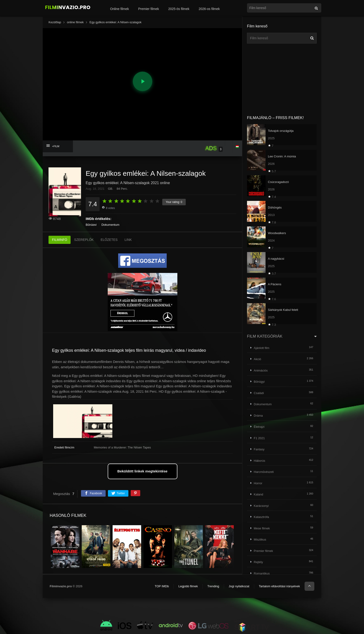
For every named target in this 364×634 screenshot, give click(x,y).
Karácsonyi (261, 506)
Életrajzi (259, 427)
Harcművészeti (264, 472)
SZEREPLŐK (84, 240)
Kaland (258, 494)
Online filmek (119, 9)
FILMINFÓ (60, 240)
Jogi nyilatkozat (239, 586)
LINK (128, 240)
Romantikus (262, 573)
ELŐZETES (109, 240)
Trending (213, 586)
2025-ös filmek (179, 9)
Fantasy (259, 449)
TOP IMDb (162, 586)
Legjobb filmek (188, 586)
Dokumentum (110, 225)
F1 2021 (259, 438)
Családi (259, 393)
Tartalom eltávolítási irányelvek (279, 586)
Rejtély (258, 562)
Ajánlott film (262, 348)
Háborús (259, 461)
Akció (257, 359)
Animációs (261, 370)
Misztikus (260, 539)
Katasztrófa (261, 517)
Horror (258, 483)
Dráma (258, 416)
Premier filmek (148, 9)
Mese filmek (262, 528)
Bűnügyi (91, 225)
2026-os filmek (209, 9)
